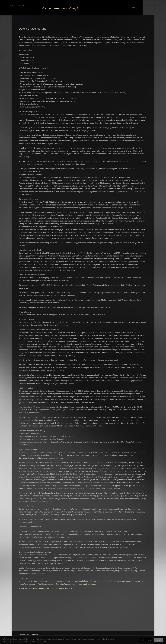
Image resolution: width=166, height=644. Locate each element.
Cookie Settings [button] (146, 640)
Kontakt (35, 634)
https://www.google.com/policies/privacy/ (35, 584)
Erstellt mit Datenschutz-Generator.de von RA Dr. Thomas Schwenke (46, 588)
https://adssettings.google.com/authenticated (77, 584)
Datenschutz (24, 634)
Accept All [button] (159, 640)
